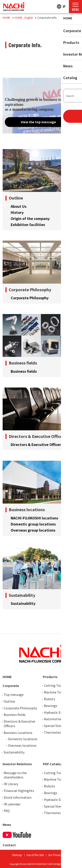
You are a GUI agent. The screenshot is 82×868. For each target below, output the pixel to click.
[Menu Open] (75, 7)
